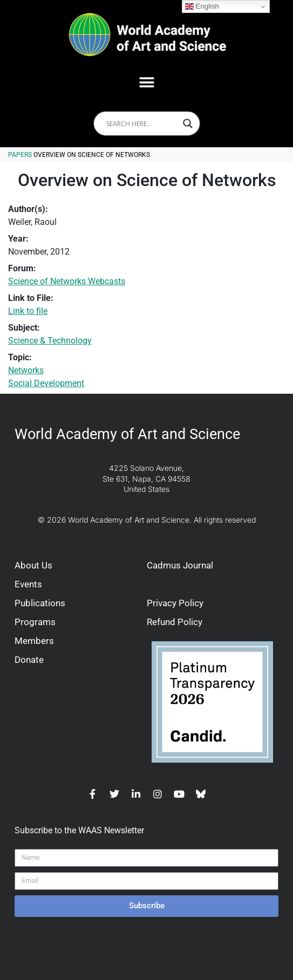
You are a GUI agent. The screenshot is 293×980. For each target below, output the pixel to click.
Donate (29, 660)
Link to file (28, 311)
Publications (40, 603)
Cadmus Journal (180, 565)
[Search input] (142, 124)
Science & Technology (50, 341)
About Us (33, 565)
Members (34, 641)
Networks (26, 370)
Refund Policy (175, 622)
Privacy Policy (175, 603)
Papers (20, 155)
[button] (146, 82)
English (202, 6)
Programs (35, 622)
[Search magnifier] (188, 124)
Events (28, 584)
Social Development (46, 383)
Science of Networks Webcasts (67, 281)
